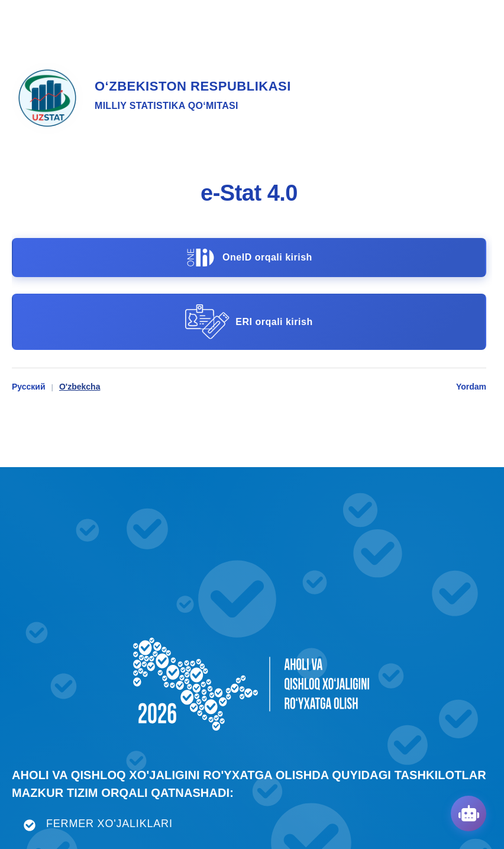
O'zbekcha (80, 387)
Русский (29, 387)
